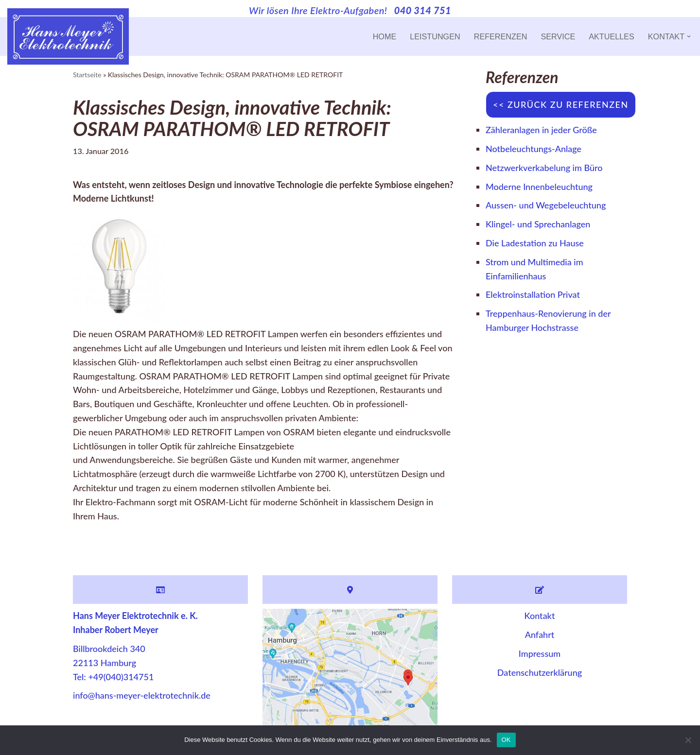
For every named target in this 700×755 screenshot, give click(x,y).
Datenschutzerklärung (540, 672)
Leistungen (435, 36)
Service (558, 36)
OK (506, 740)
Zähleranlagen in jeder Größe (541, 130)
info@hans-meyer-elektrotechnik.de (142, 695)
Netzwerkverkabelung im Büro (544, 168)
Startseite (87, 75)
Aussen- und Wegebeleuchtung (546, 205)
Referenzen (501, 36)
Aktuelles (612, 36)
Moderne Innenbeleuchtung (539, 187)
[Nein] (688, 740)
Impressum (540, 653)
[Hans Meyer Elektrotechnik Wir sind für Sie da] (68, 36)
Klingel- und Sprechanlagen (538, 224)
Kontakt (540, 616)
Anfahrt (540, 635)
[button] (689, 36)
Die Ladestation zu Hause (535, 243)
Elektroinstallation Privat (533, 294)
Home (385, 36)
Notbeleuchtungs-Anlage (534, 149)
